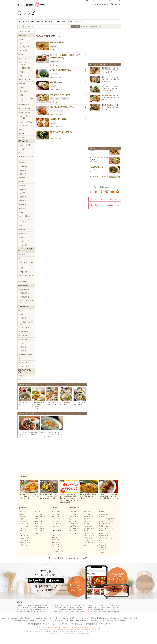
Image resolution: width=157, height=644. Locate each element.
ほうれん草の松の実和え (61, 132)
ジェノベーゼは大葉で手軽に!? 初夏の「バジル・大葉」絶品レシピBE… (110, 88)
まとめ (44, 21)
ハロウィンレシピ (57, 547)
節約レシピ (102, 540)
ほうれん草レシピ (25, 543)
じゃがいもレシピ (25, 521)
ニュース (65, 620)
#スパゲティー (65, 99)
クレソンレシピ (56, 519)
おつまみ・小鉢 (25, 170)
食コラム (52, 21)
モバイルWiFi (17, 620)
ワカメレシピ (39, 531)
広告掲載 (87, 624)
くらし (92, 1)
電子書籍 (122, 620)
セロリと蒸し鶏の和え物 (97, 159)
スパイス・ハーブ (26, 108)
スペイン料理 (25, 335)
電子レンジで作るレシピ (106, 528)
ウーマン (52, 620)
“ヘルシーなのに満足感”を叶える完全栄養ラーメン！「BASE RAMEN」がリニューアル (46, 608)
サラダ (23, 149)
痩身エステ (114, 620)
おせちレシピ (56, 535)
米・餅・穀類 (25, 126)
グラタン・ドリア (26, 241)
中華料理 (23, 318)
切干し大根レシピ (40, 528)
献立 (28, 21)
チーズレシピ (39, 514)
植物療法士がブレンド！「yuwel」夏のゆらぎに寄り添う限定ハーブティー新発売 (44, 605)
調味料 (23, 133)
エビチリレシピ (89, 521)
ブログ (87, 618)
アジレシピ (55, 526)
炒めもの (23, 181)
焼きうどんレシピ (74, 533)
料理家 (70, 21)
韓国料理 (23, 347)
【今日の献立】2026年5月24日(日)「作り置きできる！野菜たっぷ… (110, 98)
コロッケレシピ (89, 543)
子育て (87, 1)
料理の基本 (61, 21)
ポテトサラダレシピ (90, 536)
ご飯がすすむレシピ (105, 552)
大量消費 (23, 282)
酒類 (22, 130)
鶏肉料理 (23, 197)
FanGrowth (39, 618)
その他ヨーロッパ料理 (27, 323)
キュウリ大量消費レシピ (106, 524)
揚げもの (23, 174)
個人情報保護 (63, 624)
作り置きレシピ (104, 512)
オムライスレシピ (89, 524)
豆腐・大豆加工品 (26, 122)
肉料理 (23, 193)
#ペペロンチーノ (55, 99)
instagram (102, 192)
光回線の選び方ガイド (27, 618)
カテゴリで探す (97, 27)
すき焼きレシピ (73, 524)
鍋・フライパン (25, 376)
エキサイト (117, 4)
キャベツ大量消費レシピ (106, 519)
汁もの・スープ (25, 178)
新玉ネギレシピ (56, 517)
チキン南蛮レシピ (74, 528)
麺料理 (23, 208)
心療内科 (73, 618)
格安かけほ (132, 618)
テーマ (23, 258)
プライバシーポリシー (50, 624)
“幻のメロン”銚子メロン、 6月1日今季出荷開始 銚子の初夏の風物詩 (76, 612)
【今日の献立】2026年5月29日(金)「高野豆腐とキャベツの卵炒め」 (75, 608)
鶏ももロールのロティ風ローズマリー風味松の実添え (67, 56)
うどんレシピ (73, 531)
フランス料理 (25, 332)
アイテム (80, 618)
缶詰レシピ (102, 517)
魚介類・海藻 (25, 47)
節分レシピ (55, 537)
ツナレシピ (38, 533)
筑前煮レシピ (73, 521)
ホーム (22, 21)
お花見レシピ (56, 545)
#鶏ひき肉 (54, 46)
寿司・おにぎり (25, 233)
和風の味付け (25, 289)
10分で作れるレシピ (105, 514)
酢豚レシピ (87, 512)
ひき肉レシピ (23, 519)
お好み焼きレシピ (74, 526)
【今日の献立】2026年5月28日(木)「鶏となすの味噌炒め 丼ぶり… (110, 107)
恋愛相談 (40, 620)
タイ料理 (23, 351)
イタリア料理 (25, 328)
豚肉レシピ (23, 514)
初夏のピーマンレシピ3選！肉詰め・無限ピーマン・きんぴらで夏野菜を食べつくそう (116, 608)
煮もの (23, 185)
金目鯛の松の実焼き (59, 119)
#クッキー (54, 86)
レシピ (58, 620)
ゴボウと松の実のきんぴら (62, 107)
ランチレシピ (103, 547)
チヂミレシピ (88, 538)
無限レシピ (102, 543)
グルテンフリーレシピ (106, 538)
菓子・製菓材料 (25, 112)
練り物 (23, 83)
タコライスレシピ (89, 540)
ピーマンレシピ (24, 536)
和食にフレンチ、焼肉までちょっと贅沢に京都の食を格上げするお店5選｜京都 (114, 605)
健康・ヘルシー (25, 268)
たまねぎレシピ (24, 524)
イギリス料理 (25, 339)
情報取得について (97, 624)
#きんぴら (60, 111)
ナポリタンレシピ (89, 528)
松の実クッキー (57, 82)
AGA (107, 620)
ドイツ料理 (24, 343)
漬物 (22, 87)
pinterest (118, 192)
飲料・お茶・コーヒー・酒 (27, 117)
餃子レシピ (87, 514)
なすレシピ (23, 531)
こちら (92, 632)
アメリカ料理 (25, 362)
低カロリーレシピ (104, 533)
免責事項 (107, 624)
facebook (91, 192)
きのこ (23, 55)
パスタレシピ (88, 526)
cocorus (26, 620)
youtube (112, 192)
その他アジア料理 (26, 355)
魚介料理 (23, 201)
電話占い (94, 618)
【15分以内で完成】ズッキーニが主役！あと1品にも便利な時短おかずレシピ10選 (44, 612)
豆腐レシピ (38, 519)
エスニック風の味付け (27, 302)
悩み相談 (32, 620)
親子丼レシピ (73, 512)
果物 (22, 95)
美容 (92, 620)
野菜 (22, 39)
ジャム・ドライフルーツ (27, 100)
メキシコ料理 (25, 366)
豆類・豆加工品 (25, 58)
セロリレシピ (56, 514)
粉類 (22, 76)
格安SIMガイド (116, 618)
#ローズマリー (55, 62)
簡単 (38, 21)
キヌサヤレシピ (56, 521)
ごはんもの (24, 245)
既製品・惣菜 (25, 91)
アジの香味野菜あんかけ (97, 168)
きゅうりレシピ (24, 540)
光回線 (125, 618)
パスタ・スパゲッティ (27, 157)
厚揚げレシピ (39, 521)
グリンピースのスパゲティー (99, 178)
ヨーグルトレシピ (40, 517)
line (107, 192)
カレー (23, 237)
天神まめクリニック (62, 618)
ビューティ (98, 1)
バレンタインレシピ (58, 552)
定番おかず (24, 166)
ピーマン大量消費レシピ (106, 521)
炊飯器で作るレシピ (105, 526)
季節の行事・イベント (27, 263)
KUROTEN (15, 618)
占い (104, 1)
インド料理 (24, 358)
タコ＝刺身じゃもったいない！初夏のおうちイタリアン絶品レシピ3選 (41, 610)
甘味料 (23, 137)
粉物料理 (23, 189)
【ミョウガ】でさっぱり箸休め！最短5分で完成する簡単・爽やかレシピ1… (110, 79)
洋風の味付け (25, 293)
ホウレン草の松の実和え (61, 70)
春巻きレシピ (88, 519)
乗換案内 (73, 620)
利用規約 (38, 624)
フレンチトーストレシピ (91, 545)
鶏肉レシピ (23, 517)
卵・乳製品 (24, 51)
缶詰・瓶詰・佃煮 (26, 80)
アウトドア (24, 272)
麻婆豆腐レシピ (89, 517)
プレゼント (109, 1)
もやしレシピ (23, 533)
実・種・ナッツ (25, 105)
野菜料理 (23, 205)
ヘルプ (71, 624)
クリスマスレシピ (57, 549)
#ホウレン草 (54, 74)
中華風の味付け (25, 297)
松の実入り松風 (57, 43)
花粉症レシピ (56, 540)
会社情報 (31, 624)
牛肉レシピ (23, 512)
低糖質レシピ (103, 531)
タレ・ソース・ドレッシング (27, 221)
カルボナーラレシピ (90, 533)
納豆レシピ (38, 526)
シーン (23, 255)
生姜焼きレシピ (73, 517)
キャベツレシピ (24, 526)
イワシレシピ (56, 512)
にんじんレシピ (24, 538)
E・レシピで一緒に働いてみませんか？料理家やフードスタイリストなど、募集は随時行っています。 (69, 628)
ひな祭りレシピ (56, 542)
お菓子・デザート (26, 212)
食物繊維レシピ (104, 536)
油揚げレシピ (39, 524)
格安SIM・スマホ (104, 618)
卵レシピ (37, 512)
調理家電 (23, 380)
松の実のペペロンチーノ (61, 95)
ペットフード (100, 620)
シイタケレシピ (56, 524)
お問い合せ (79, 624)
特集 (33, 21)
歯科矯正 (86, 620)
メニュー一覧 (117, 1)
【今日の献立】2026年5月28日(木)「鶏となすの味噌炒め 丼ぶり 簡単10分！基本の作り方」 (118, 612)
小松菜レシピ (23, 545)
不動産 (79, 620)
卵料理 (23, 162)
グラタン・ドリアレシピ (91, 531)
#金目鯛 (53, 123)
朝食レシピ (102, 545)
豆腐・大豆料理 (25, 145)
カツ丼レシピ (73, 514)
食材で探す (86, 27)
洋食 (22, 314)
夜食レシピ (102, 550)
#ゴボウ (53, 111)
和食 (22, 310)
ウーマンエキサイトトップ (101, 4)
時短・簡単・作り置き (27, 277)
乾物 (22, 72)
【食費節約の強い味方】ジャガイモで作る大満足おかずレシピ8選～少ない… (110, 70)
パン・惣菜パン (25, 216)
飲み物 (23, 230)
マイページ (78, 21)
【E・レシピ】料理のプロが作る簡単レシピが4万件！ (69, 558)
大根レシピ (23, 528)
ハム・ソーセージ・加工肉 (27, 63)
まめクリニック (49, 618)
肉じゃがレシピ (73, 519)
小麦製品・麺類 (25, 68)
